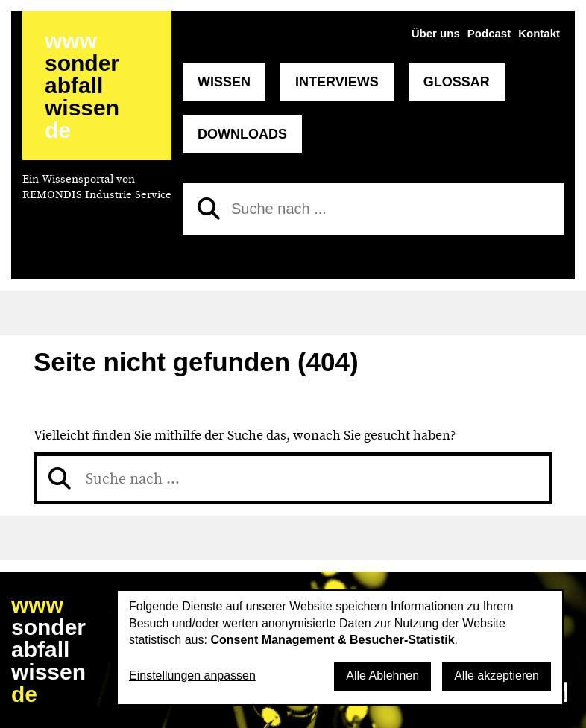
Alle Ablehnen (382, 675)
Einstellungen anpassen (192, 675)
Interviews (337, 82)
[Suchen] (209, 209)
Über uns (436, 33)
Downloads (242, 134)
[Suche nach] (373, 209)
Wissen (224, 82)
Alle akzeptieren (497, 675)
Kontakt (539, 33)
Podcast (489, 33)
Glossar (457, 82)
